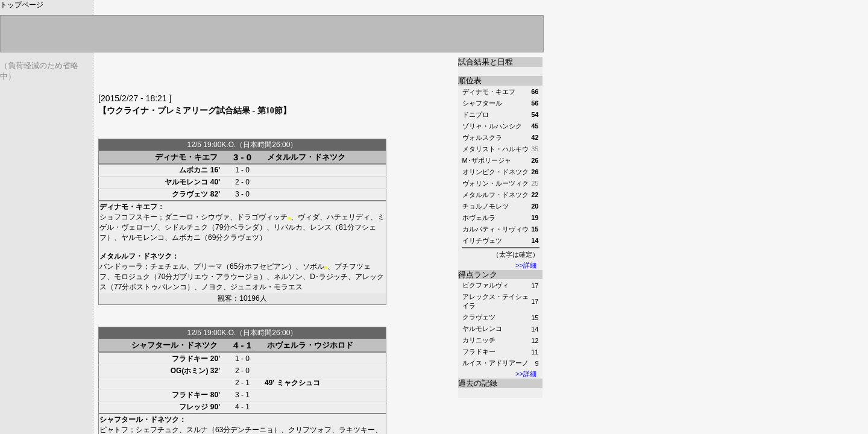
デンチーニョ (252, 430)
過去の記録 (478, 383)
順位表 (470, 80)
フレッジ (193, 407)
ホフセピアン (266, 266)
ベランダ (245, 227)
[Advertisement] (239, 75)
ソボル (313, 266)
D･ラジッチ (329, 277)
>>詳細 (526, 265)
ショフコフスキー (128, 217)
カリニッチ (479, 340)
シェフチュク (157, 430)
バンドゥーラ (121, 266)
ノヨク (212, 287)
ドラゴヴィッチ (262, 217)
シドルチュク (186, 227)
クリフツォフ (310, 430)
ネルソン (288, 277)
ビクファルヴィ (486, 285)
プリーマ (208, 266)
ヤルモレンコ (482, 329)
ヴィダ (309, 217)
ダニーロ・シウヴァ (197, 217)
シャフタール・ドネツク (175, 345)
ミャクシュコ (298, 383)
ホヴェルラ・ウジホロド (310, 345)
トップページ (22, 5)
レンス (321, 227)
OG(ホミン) (190, 371)
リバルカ (288, 227)
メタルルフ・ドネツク (306, 157)
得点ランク (478, 275)
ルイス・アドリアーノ (495, 363)
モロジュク (132, 277)
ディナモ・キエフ (186, 157)
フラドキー (479, 351)
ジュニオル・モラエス (266, 287)
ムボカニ (193, 170)
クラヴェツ (479, 317)
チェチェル (168, 266)
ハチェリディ (348, 217)
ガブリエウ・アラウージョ (216, 277)
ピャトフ (114, 430)
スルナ (197, 430)
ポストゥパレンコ (158, 287)
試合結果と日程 (486, 62)
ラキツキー (357, 430)
